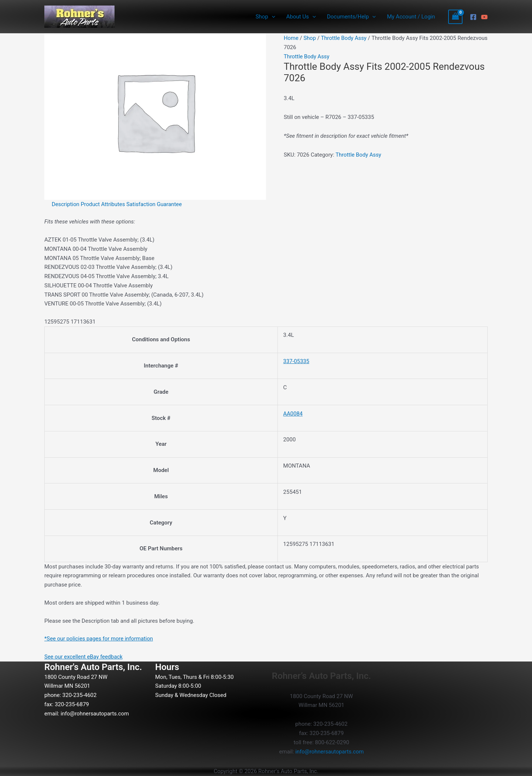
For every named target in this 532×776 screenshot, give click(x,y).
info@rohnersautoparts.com (95, 714)
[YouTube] (484, 17)
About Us (301, 17)
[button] (272, 17)
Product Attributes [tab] (104, 204)
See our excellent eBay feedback (84, 657)
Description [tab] (66, 204)
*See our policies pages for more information (100, 639)
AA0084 (293, 414)
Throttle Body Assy (345, 38)
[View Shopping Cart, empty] (456, 17)
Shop (265, 17)
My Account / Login (411, 17)
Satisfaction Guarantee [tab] (156, 204)
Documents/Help (351, 17)
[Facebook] (473, 17)
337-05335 (297, 361)
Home (291, 38)
